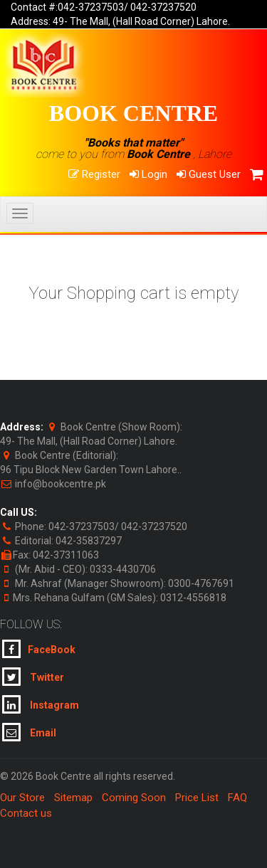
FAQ (237, 798)
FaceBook (39, 649)
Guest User (209, 174)
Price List (197, 798)
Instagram (41, 704)
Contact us (26, 813)
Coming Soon (134, 798)
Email (29, 732)
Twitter (33, 677)
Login (148, 174)
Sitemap (73, 798)
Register (94, 174)
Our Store (22, 798)
